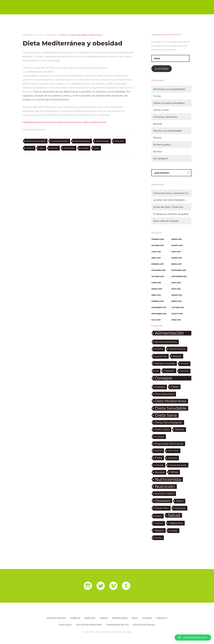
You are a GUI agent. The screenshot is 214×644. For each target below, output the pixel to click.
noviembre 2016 (179, 270)
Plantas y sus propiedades (168, 131)
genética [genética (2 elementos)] (173, 458)
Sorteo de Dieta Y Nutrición (168, 207)
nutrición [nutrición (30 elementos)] (165, 487)
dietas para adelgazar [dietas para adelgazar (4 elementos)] (169, 422)
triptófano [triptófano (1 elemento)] (159, 523)
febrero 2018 (158, 239)
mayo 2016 (176, 283)
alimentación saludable (36, 141)
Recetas (158, 152)
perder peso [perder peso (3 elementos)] (162, 508)
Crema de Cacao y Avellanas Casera (172, 193)
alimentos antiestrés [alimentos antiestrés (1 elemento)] (177, 349)
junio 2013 (176, 320)
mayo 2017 (176, 252)
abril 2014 (156, 295)
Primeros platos (162, 145)
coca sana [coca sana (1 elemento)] (184, 371)
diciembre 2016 (158, 270)
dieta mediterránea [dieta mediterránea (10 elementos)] (171, 401)
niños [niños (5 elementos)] (174, 472)
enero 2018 (177, 239)
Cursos (157, 96)
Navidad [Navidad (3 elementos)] (160, 472)
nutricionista (69, 148)
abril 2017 (156, 258)
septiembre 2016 (179, 276)
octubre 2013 (178, 307)
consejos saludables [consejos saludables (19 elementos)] (165, 378)
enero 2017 (176, 264)
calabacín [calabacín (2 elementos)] (169, 371)
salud (97, 148)
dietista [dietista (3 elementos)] (180, 429)
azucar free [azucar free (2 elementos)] (161, 356)
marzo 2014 (177, 295)
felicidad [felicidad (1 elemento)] (159, 451)
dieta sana (119, 141)
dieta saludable (102, 141)
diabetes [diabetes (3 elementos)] (160, 387)
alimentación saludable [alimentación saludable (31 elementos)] (169, 333)
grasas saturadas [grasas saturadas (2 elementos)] (178, 465)
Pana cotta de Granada (166, 221)
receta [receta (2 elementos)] (158, 516)
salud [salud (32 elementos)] (174, 515)
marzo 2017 (177, 258)
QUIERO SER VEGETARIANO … (170, 200)
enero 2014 (177, 301)
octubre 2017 (158, 245)
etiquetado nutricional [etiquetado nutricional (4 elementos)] (169, 444)
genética (30, 148)
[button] (193, 638)
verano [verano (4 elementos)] (159, 530)
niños (42, 148)
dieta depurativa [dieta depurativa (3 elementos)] (164, 394)
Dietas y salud (95, 35)
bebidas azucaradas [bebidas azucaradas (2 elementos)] (165, 363)
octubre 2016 (158, 276)
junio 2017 (156, 252)
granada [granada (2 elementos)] (159, 465)
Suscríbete (162, 69)
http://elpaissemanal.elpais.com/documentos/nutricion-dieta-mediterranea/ (64, 122)
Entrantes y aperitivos (165, 117)
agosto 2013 (177, 314)
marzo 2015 (157, 289)
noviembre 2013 (159, 307)
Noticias (158, 124)
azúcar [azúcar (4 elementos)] (177, 356)
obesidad (84, 148)
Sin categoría (160, 158)
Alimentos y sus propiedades (169, 89)
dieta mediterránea (82, 141)
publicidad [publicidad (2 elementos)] (180, 508)
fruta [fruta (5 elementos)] (159, 458)
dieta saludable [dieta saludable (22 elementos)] (171, 408)
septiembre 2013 (159, 314)
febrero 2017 (158, 264)
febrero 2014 (158, 301)
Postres (157, 138)
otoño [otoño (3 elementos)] (180, 501)
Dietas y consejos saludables (74, 35)
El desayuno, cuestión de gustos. (171, 214)
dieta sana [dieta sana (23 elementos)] (166, 415)
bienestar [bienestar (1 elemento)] (185, 364)
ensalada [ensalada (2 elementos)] (159, 437)
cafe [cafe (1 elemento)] (157, 371)
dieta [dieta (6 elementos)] (175, 387)
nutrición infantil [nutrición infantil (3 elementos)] (164, 494)
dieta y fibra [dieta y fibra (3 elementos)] (162, 429)
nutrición (54, 148)
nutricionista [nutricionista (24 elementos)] (168, 479)
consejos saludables (60, 141)
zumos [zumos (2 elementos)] (158, 538)
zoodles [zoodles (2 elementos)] (174, 531)
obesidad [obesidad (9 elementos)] (163, 501)
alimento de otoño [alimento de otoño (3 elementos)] (166, 342)
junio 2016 (156, 283)
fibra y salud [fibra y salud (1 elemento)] (173, 451)
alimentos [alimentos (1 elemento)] (159, 349)
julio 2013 (156, 320)
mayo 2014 (176, 289)
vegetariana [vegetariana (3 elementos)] (176, 523)
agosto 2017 (177, 245)
